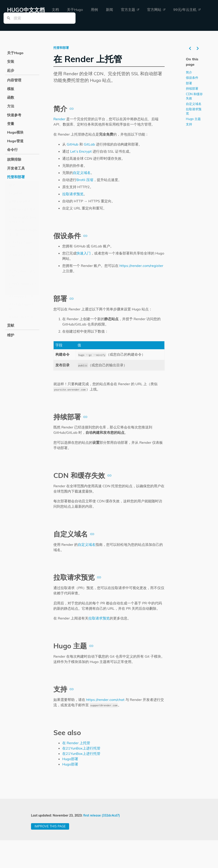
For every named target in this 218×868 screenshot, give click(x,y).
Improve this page (50, 826)
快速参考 (14, 115)
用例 (94, 10)
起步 (11, 70)
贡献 (11, 325)
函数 (11, 97)
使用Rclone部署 (20, 201)
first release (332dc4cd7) (102, 815)
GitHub (73, 144)
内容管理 (14, 80)
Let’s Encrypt (81, 151)
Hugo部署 (16, 193)
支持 (189, 124)
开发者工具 (16, 168)
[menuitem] (55, 10)
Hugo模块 (15, 132)
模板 (11, 89)
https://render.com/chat (105, 700)
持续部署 (192, 89)
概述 (12, 185)
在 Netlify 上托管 (20, 255)
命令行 (12, 150)
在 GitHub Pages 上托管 (23, 245)
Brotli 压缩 (85, 180)
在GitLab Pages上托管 (23, 307)
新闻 (109, 10)
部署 (189, 83)
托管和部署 (16, 177)
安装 (11, 61)
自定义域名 (82, 173)
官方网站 (156, 10)
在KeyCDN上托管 (21, 317)
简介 (189, 72)
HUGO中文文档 (26, 10)
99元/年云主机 (187, 10)
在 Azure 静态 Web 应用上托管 (22, 220)
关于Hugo (75, 10)
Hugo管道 (15, 141)
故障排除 (14, 159)
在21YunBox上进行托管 (22, 274)
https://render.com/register (141, 266)
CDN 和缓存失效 (194, 96)
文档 (55, 10)
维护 (11, 335)
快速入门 (84, 253)
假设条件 (192, 78)
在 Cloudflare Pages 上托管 (23, 232)
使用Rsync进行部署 (22, 209)
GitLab (89, 144)
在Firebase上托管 (21, 296)
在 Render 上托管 (21, 263)
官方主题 (130, 10)
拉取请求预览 (73, 194)
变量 (11, 124)
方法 (11, 106)
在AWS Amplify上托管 (23, 286)
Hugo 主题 (193, 119)
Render (59, 119)
